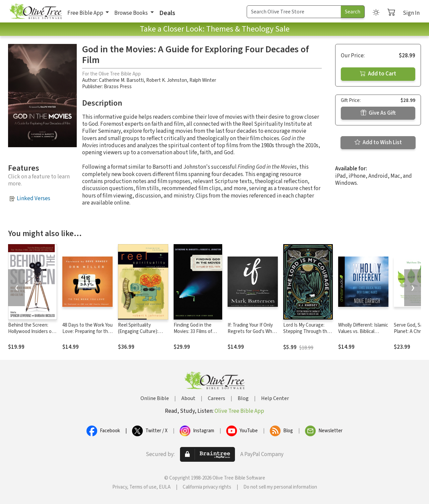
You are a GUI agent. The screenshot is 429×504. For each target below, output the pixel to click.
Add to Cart (378, 74)
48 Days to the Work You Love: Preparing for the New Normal (87, 331)
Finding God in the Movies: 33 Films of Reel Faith (193, 331)
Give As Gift (378, 113)
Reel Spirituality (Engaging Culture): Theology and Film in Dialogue (139, 335)
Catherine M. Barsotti (121, 80)
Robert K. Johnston (167, 80)
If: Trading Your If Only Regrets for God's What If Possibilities (252, 331)
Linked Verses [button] (34, 199)
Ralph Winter (203, 80)
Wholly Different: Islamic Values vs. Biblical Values (363, 331)
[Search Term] (294, 12)
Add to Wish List (378, 143)
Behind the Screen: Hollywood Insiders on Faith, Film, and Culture (32, 331)
